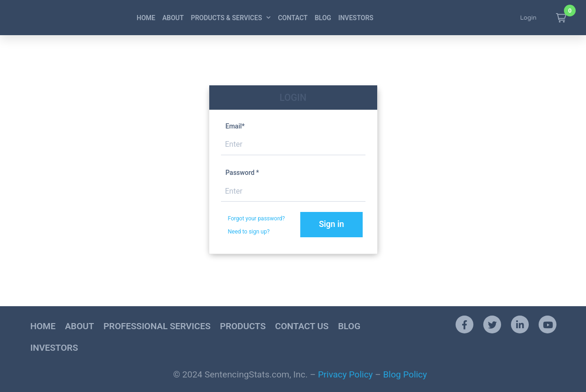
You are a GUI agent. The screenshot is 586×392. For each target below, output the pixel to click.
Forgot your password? (257, 219)
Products (243, 327)
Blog (323, 18)
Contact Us (302, 327)
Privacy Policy (346, 375)
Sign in (335, 224)
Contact (293, 18)
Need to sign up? (249, 232)
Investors (356, 18)
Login (529, 18)
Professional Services (157, 327)
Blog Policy (405, 375)
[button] (561, 18)
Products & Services (231, 18)
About (173, 18)
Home (146, 18)
